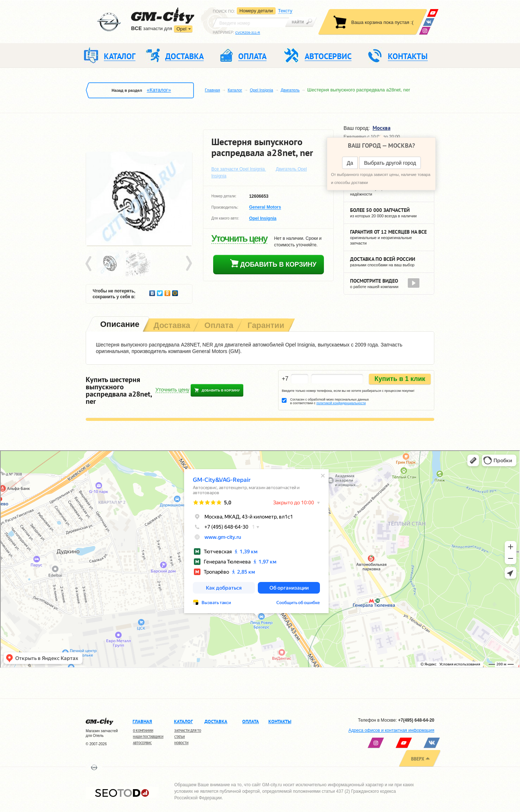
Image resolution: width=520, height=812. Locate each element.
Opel (181, 29)
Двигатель (290, 90)
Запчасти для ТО (188, 731)
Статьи (180, 737)
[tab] (119, 325)
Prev (90, 264)
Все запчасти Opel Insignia (239, 169)
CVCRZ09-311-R (248, 33)
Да (350, 163)
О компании (143, 731)
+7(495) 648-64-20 (416, 720)
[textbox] (251, 22)
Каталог (235, 90)
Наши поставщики (148, 737)
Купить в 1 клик (400, 379)
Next (188, 264)
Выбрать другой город (390, 163)
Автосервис (142, 743)
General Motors (265, 208)
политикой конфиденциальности (341, 403)
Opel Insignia (261, 90)
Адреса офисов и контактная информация (391, 730)
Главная (212, 90)
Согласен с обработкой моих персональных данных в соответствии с (330, 401)
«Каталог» (159, 90)
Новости (181, 743)
